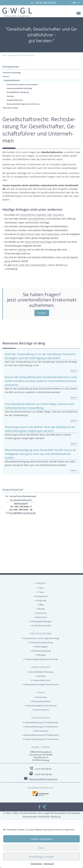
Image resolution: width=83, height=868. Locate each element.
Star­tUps (10, 96)
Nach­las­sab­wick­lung (42, 651)
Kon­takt (42, 313)
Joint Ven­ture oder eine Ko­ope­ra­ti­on (40, 234)
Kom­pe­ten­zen (42, 596)
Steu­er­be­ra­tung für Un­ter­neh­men (41, 706)
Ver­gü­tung (41, 600)
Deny (41, 848)
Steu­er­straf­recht (41, 710)
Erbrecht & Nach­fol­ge (12, 73)
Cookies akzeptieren (41, 839)
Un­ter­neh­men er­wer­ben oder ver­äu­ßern (42, 215)
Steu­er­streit (41, 697)
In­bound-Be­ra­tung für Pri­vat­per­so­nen (41, 722)
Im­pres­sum (49, 864)
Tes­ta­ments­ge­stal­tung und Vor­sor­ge (42, 659)
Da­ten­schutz (36, 864)
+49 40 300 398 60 (45, 3)
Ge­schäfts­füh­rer (37, 219)
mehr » (74, 371)
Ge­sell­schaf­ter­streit (15, 100)
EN (78, 3)
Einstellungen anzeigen (42, 857)
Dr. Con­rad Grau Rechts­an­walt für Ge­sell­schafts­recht (21, 498)
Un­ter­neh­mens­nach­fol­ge (38, 242)
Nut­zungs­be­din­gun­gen (41, 621)
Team (41, 592)
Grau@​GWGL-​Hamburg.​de (22, 513)
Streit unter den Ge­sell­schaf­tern (30, 265)
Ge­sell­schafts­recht (12, 80)
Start (42, 588)
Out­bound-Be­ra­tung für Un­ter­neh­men (42, 739)
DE (74, 3)
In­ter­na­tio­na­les (41, 731)
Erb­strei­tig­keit (41, 647)
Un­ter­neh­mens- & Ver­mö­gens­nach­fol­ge (41, 638)
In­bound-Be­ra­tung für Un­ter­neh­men (42, 727)
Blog (42, 605)
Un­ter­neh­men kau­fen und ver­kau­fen (22, 84)
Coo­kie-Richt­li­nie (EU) (42, 626)
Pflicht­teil (42, 655)
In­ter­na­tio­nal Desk (10, 108)
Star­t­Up (22, 250)
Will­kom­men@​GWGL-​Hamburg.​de (43, 779)
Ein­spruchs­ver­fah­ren (41, 701)
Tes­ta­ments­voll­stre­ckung (41, 642)
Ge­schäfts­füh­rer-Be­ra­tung (18, 92)
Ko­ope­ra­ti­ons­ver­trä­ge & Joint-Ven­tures (23, 104)
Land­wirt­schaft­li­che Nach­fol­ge (19, 88)
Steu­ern (6, 76)
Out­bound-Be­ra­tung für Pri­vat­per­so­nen (41, 735)
